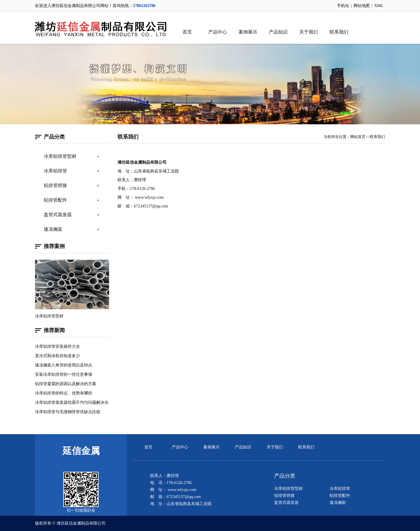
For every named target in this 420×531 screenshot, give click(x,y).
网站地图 (362, 6)
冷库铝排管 (55, 171)
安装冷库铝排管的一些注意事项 (64, 374)
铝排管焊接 (55, 185)
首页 (187, 32)
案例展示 (248, 32)
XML (379, 6)
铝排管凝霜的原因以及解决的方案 (66, 384)
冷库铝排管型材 (60, 156)
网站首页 (358, 137)
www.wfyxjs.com (149, 197)
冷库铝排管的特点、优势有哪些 (64, 393)
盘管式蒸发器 (58, 215)
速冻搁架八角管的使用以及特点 (64, 365)
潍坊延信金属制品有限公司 (81, 523)
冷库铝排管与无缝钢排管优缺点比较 (68, 412)
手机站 (343, 6)
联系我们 (339, 32)
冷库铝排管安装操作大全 (57, 346)
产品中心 (218, 32)
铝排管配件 (55, 200)
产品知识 (278, 32)
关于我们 (309, 32)
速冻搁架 (53, 229)
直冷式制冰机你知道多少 (57, 356)
